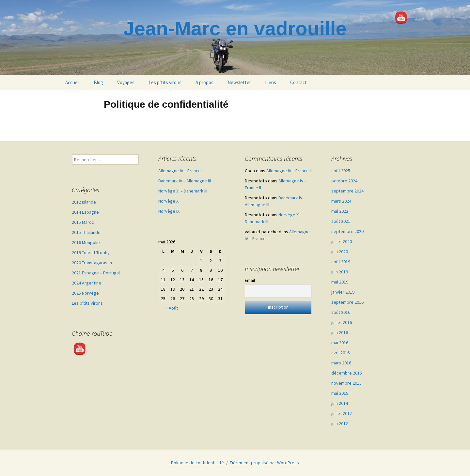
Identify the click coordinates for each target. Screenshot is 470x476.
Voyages (126, 82)
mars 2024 (341, 201)
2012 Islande (84, 202)
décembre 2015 (347, 373)
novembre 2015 (346, 383)
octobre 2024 (344, 181)
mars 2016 (341, 363)
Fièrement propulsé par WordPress (264, 463)
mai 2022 (340, 211)
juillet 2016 (342, 322)
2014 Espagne (85, 212)
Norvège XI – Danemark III (183, 191)
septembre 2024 (347, 191)
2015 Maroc (83, 222)
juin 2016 (340, 332)
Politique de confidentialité (197, 463)
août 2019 (341, 262)
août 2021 (341, 221)
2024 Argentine (86, 283)
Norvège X (168, 201)
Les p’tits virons (165, 82)
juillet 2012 (342, 413)
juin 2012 (340, 423)
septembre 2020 (347, 231)
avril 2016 (340, 353)
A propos (204, 82)
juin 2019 (340, 272)
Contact (298, 82)
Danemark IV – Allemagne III (185, 181)
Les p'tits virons (87, 303)
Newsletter (239, 82)
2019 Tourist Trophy (91, 253)
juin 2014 (340, 403)
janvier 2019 (343, 292)
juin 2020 (340, 252)
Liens (271, 82)
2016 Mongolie (86, 242)
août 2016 (341, 312)
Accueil (72, 82)
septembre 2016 (347, 302)
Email (250, 280)
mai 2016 (340, 343)
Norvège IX (169, 211)
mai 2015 (340, 393)
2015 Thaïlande (86, 232)
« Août (172, 308)
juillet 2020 (342, 241)
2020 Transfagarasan (92, 263)
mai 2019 (340, 282)
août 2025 (341, 171)
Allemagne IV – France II (181, 171)
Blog (98, 82)
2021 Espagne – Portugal (96, 273)
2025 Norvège (85, 293)
